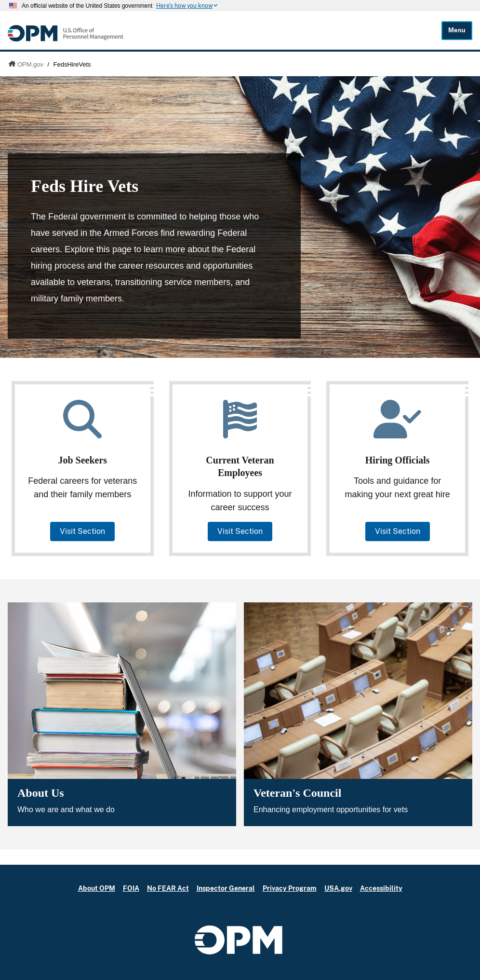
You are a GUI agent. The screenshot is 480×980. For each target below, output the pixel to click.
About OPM (97, 888)
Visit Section (82, 531)
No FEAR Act (168, 888)
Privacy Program (290, 888)
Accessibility (381, 888)
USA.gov (338, 888)
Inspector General (226, 888)
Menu (457, 30)
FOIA (131, 888)
